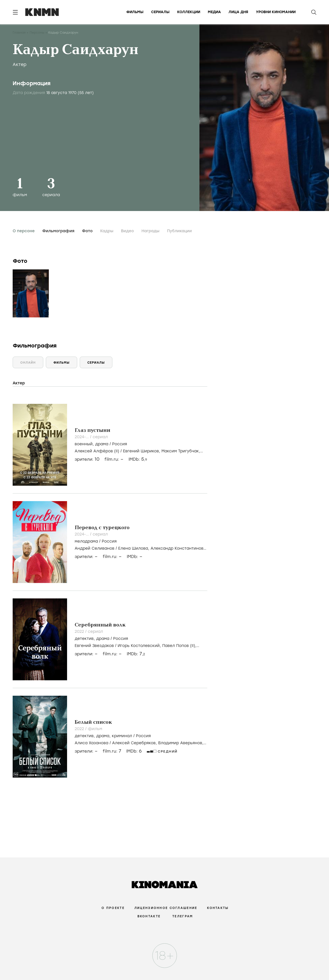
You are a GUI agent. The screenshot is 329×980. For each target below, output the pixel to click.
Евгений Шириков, (142, 451)
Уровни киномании (276, 12)
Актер (20, 64)
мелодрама (86, 541)
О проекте (113, 908)
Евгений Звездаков (94, 646)
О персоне (24, 231)
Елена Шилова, (134, 548)
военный (84, 444)
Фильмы (135, 12)
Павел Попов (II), (179, 646)
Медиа (214, 12)
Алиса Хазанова (91, 743)
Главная (19, 33)
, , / (113, 736)
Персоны (37, 33)
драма (102, 444)
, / (101, 444)
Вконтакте (149, 916)
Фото (87, 231)
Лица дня (238, 12)
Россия (120, 444)
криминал (122, 736)
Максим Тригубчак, (181, 451)
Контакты (218, 908)
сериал (100, 437)
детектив (84, 639)
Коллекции (189, 12)
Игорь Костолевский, (140, 646)
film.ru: (112, 751)
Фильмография (58, 231)
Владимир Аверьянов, (181, 743)
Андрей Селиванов (95, 548)
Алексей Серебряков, (135, 743)
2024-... (82, 437)
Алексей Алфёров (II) (97, 451)
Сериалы (160, 12)
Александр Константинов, (178, 548)
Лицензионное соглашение (166, 908)
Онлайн (28, 363)
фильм (95, 729)
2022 (80, 632)
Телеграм (183, 916)
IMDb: (138, 459)
